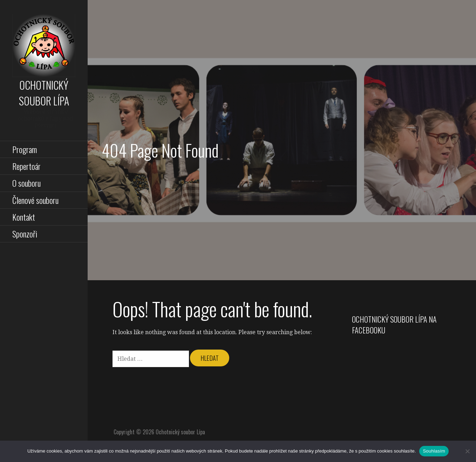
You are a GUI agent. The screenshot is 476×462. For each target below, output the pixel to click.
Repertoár (26, 166)
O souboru (26, 183)
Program (25, 149)
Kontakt (24, 217)
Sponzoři (25, 234)
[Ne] (467, 451)
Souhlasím (434, 451)
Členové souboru (35, 200)
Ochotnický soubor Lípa (44, 93)
